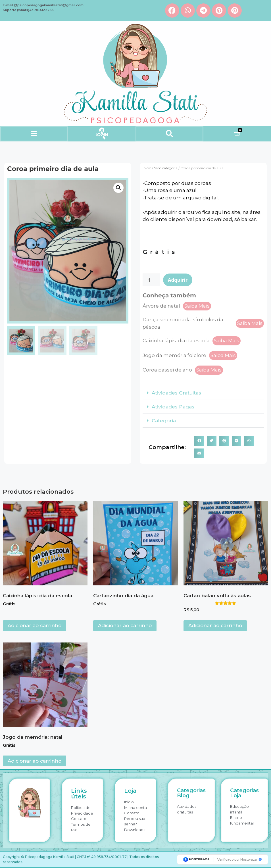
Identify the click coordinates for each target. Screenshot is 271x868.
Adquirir (178, 280)
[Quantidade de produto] (151, 280)
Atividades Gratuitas (176, 393)
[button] (34, 134)
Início (147, 168)
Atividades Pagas (173, 407)
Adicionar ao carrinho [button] (35, 625)
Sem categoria (166, 168)
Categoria (164, 421)
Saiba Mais (197, 306)
